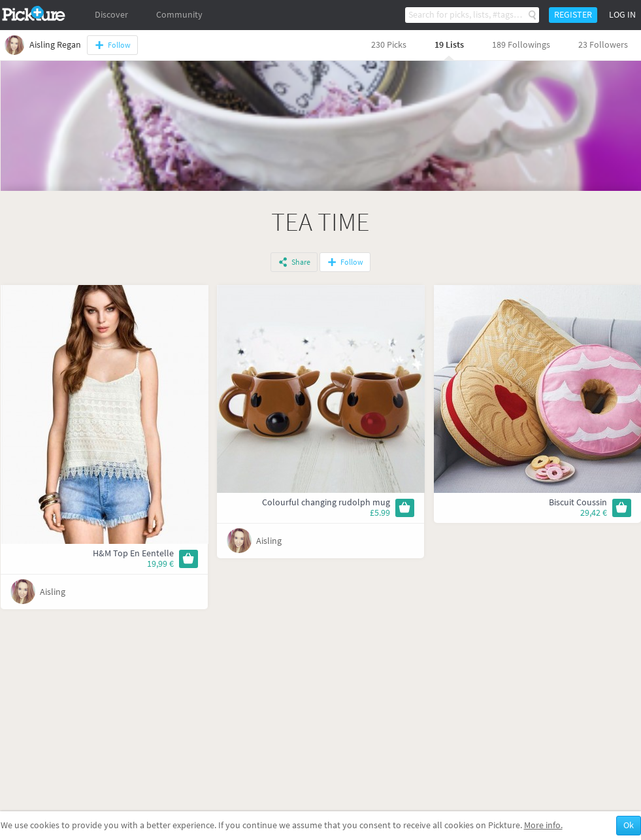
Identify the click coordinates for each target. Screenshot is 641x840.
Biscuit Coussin (578, 502)
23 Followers (603, 45)
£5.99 (380, 513)
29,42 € (594, 513)
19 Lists (449, 45)
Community (179, 15)
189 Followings (521, 45)
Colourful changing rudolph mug (326, 502)
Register (573, 15)
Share (301, 262)
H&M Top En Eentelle (133, 553)
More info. (543, 825)
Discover (111, 15)
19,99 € (160, 564)
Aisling (53, 592)
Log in (622, 15)
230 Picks (389, 45)
